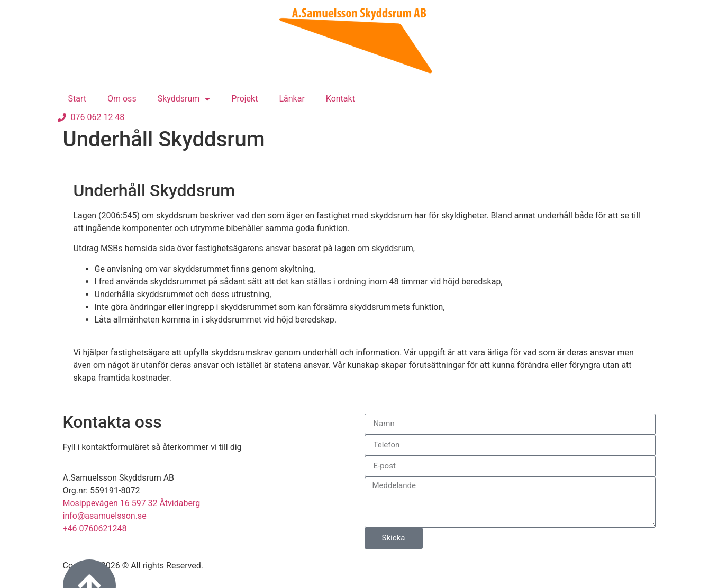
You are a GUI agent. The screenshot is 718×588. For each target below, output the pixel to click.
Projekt (244, 99)
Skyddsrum (184, 99)
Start (77, 99)
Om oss (122, 99)
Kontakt (340, 99)
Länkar (292, 99)
